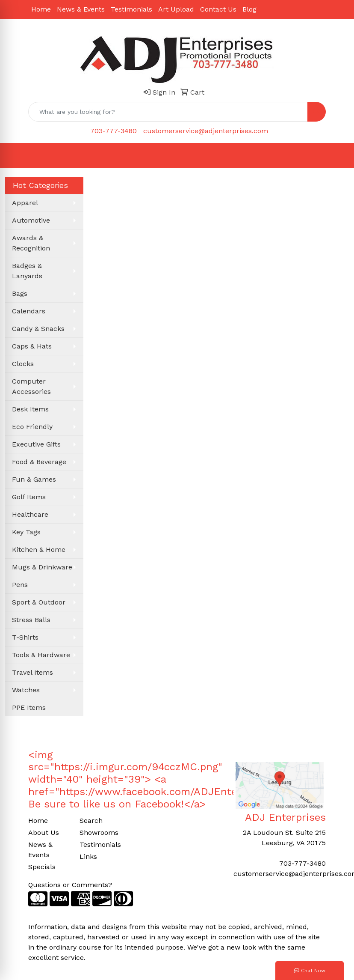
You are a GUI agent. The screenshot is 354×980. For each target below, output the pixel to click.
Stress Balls (31, 620)
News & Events (81, 9)
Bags (20, 293)
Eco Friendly (32, 427)
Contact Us (218, 9)
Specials (42, 867)
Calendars (29, 311)
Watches (26, 690)
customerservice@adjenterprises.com (206, 131)
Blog (249, 9)
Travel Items (32, 672)
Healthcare (30, 514)
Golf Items (29, 497)
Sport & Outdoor (39, 602)
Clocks (23, 364)
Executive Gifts (36, 444)
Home (41, 9)
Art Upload (176, 9)
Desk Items (30, 409)
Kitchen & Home (39, 550)
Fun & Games (34, 479)
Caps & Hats (32, 346)
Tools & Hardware (41, 655)
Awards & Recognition (31, 243)
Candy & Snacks (38, 329)
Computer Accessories (31, 386)
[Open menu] (337, 156)
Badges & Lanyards (27, 271)
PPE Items (29, 707)
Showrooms (99, 833)
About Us (44, 833)
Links (88, 856)
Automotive (31, 220)
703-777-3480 (114, 131)
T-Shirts (25, 637)
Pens (20, 585)
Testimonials (131, 9)
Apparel (25, 203)
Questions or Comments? (70, 885)
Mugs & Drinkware (42, 567)
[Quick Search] (168, 112)
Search (91, 821)
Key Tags (26, 532)
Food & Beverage (39, 462)
